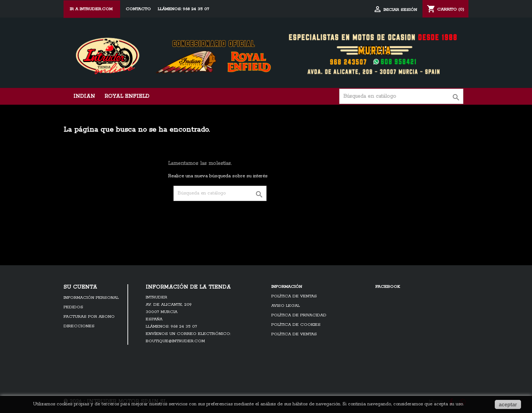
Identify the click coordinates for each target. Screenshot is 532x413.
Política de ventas (294, 296)
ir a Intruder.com (92, 9)
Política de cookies (296, 325)
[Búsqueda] (401, 96)
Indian (84, 96)
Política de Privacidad (299, 315)
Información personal (91, 298)
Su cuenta (80, 287)
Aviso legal (286, 306)
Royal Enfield (127, 96)
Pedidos (73, 307)
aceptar (508, 405)
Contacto (138, 9)
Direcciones (79, 326)
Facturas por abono (89, 317)
